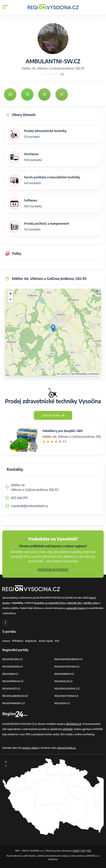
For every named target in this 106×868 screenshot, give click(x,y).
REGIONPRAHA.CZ (13, 681)
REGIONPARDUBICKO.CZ (69, 659)
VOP (83, 851)
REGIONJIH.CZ (10, 674)
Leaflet (62, 374)
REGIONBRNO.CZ (64, 674)
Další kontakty (53, 415)
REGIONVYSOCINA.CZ (67, 666)
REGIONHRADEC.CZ (14, 703)
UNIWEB (68, 729)
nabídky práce (91, 603)
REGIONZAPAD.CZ (13, 666)
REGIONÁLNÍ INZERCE (53, 570)
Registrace (31, 641)
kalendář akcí (74, 603)
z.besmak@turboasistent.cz (29, 506)
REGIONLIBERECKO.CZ (15, 696)
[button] (53, 328)
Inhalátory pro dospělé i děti (63, 431)
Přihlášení (18, 641)
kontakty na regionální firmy (50, 603)
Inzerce (6, 641)
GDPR (76, 851)
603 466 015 (19, 498)
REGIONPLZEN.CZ (13, 659)
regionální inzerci (76, 608)
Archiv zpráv (46, 641)
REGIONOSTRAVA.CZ (66, 696)
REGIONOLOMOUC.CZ (67, 688)
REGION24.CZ (62, 703)
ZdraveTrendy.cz (66, 748)
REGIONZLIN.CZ (64, 681)
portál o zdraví (30, 748)
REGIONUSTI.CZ (11, 688)
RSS (57, 641)
